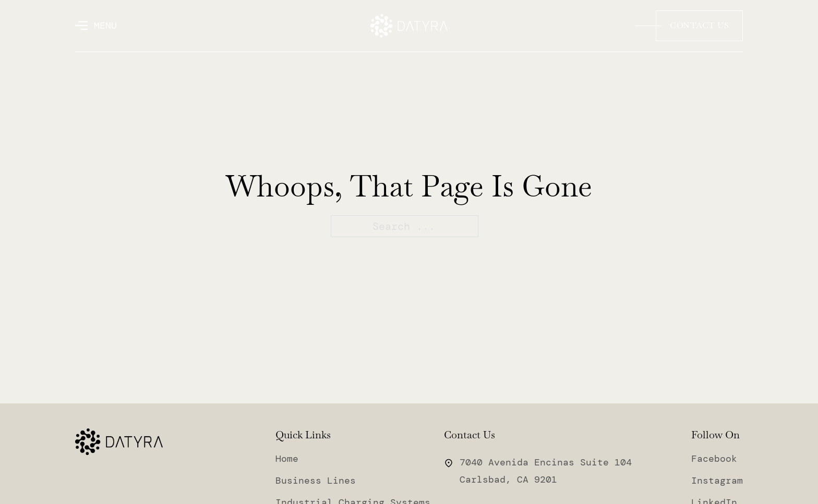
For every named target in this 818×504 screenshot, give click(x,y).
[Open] (96, 26)
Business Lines (316, 481)
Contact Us (699, 25)
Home (287, 459)
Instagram (717, 481)
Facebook (714, 459)
